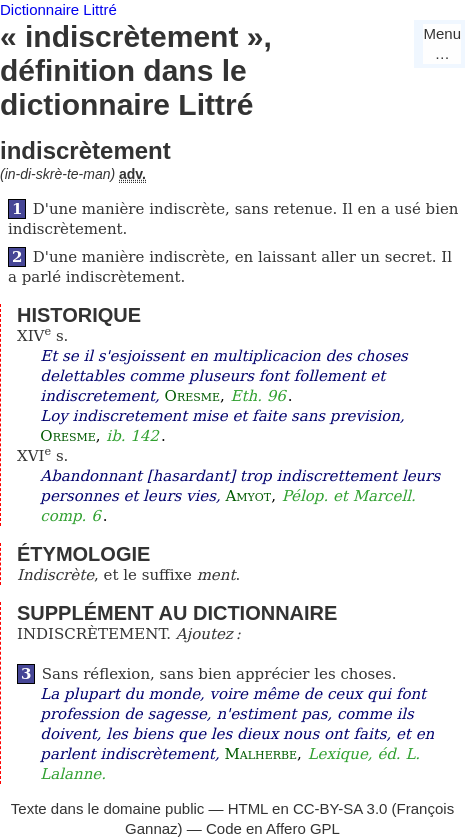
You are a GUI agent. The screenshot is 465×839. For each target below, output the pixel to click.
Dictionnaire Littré (58, 9)
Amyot (248, 496)
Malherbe (260, 754)
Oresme (192, 396)
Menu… (442, 43)
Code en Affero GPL (273, 828)
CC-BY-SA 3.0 (340, 808)
